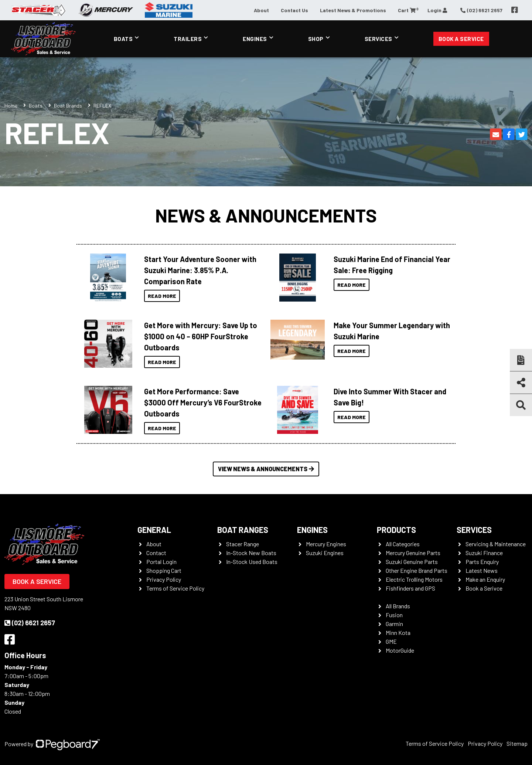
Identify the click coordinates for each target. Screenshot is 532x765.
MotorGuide (400, 650)
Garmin (394, 624)
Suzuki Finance (484, 553)
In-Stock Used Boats (252, 562)
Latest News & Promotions (353, 10)
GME (391, 641)
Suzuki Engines (325, 553)
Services (378, 39)
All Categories (403, 544)
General (154, 530)
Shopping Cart (164, 570)
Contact (156, 553)
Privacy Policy (164, 579)
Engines (255, 39)
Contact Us (294, 10)
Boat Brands (68, 106)
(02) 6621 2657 (30, 623)
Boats (123, 39)
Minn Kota (398, 633)
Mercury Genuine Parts (413, 553)
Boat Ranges (243, 530)
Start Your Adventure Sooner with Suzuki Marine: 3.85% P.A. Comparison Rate (200, 270)
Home (11, 106)
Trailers (188, 39)
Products (396, 530)
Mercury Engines (326, 544)
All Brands (398, 606)
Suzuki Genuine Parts (412, 562)
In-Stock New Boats (251, 553)
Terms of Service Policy (175, 588)
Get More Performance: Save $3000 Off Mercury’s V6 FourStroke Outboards (203, 402)
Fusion (394, 615)
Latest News (482, 570)
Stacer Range (243, 544)
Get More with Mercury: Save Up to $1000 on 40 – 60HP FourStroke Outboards (201, 336)
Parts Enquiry (482, 562)
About (261, 10)
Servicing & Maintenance (496, 544)
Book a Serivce (484, 588)
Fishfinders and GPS (410, 588)
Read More (162, 296)
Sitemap (517, 743)
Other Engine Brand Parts (417, 570)
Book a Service (461, 39)
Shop (316, 39)
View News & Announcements (266, 469)
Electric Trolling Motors (414, 579)
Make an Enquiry (485, 579)
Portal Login (161, 562)
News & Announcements (266, 215)
